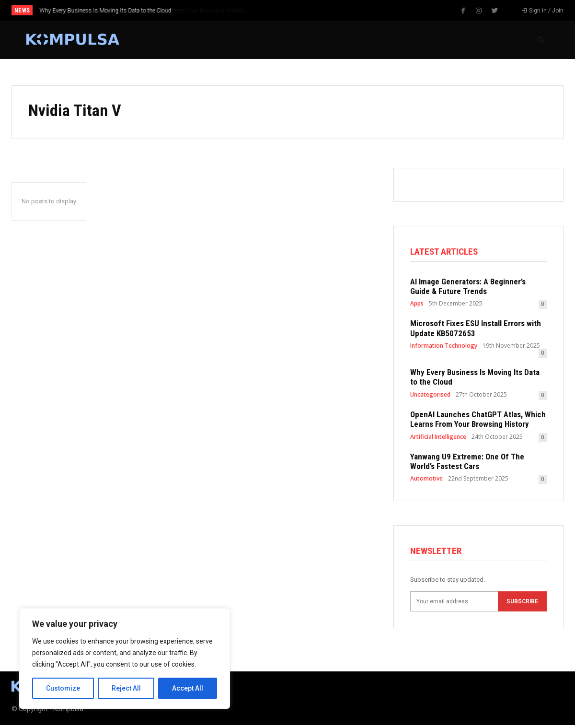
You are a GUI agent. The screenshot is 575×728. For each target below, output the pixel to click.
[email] (454, 604)
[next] (318, 10)
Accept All (188, 688)
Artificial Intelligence (438, 438)
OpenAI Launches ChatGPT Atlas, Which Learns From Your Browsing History (478, 421)
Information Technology (444, 347)
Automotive (426, 480)
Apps (417, 305)
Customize (63, 688)
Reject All (126, 688)
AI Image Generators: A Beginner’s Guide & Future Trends (468, 287)
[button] (540, 40)
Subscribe (522, 604)
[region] (125, 658)
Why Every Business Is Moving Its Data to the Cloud (106, 11)
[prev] (303, 10)
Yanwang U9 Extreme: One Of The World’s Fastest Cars (467, 463)
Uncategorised (430, 396)
